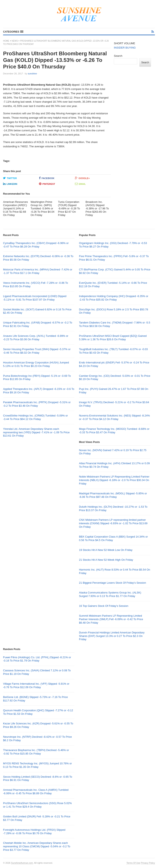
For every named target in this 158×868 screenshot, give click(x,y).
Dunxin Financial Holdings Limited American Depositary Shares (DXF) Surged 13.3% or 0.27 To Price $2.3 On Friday (112, 636)
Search (118, 56)
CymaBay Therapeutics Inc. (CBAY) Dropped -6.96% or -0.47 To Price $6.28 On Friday (36, 245)
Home (6, 41)
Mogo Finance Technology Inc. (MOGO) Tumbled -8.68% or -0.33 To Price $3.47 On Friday (114, 431)
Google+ (82, 178)
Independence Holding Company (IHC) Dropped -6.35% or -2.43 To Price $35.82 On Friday (114, 298)
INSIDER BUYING (125, 48)
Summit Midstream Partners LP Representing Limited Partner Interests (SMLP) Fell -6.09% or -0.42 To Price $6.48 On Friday (111, 619)
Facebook (47, 178)
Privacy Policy (148, 863)
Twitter (10, 178)
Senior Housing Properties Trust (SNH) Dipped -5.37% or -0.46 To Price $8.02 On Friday (37, 351)
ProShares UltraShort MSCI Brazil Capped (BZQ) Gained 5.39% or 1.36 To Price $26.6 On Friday (113, 338)
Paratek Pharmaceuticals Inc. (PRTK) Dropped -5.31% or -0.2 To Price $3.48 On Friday (37, 404)
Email (80, 184)
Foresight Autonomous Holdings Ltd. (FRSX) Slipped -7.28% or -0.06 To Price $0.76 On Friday (34, 832)
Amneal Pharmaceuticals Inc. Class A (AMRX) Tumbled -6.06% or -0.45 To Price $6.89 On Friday (36, 792)
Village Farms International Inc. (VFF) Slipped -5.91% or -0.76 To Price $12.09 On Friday (36, 685)
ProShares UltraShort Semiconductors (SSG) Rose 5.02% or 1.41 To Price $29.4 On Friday (37, 805)
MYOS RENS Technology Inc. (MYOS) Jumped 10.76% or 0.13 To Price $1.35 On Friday (37, 765)
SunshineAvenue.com (22, 863)
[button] (13, 32)
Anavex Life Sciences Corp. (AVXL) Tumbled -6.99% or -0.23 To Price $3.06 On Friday (36, 338)
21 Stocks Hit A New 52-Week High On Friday (106, 560)
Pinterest (47, 184)
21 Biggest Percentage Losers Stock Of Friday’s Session (112, 583)
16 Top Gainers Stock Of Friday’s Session (104, 606)
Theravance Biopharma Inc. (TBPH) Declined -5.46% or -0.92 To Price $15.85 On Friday (36, 752)
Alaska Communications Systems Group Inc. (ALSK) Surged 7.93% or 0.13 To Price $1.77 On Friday (110, 594)
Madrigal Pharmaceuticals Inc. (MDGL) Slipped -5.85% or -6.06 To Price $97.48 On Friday (113, 495)
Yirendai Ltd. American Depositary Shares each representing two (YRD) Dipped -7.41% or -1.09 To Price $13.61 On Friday (36, 432)
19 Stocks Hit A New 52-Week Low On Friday (106, 550)
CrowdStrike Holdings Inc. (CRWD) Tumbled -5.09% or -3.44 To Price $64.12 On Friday (35, 417)
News (15, 41)
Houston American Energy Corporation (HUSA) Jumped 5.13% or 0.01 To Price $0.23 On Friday (36, 364)
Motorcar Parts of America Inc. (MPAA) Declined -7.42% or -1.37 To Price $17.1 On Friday (38, 271)
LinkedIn (10, 184)
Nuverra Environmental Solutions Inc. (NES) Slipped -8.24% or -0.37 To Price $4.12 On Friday (114, 417)
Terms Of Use (133, 863)
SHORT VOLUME (125, 43)
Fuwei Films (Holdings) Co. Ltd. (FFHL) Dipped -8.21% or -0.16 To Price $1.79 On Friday (37, 659)
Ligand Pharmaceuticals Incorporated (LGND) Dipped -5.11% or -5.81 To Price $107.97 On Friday (35, 298)
